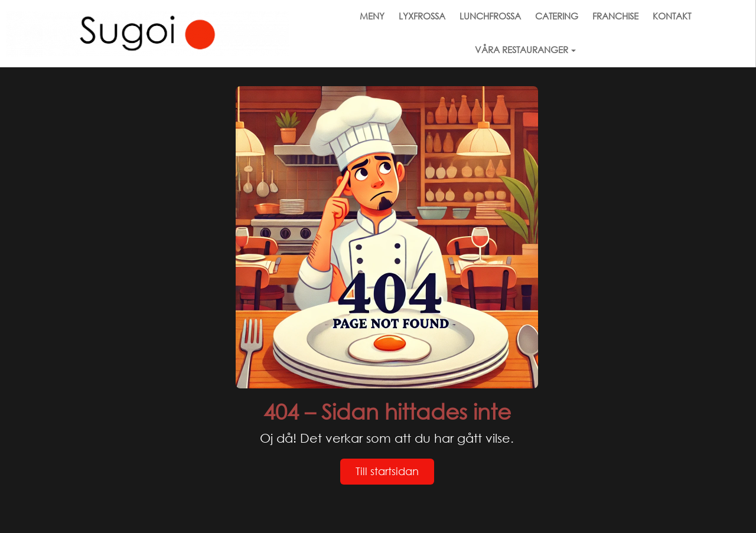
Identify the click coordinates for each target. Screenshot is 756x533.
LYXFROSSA (422, 16)
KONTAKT (672, 16)
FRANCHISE (615, 16)
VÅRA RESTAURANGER (525, 50)
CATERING (557, 16)
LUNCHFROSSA (490, 16)
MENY (372, 16)
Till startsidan (387, 471)
